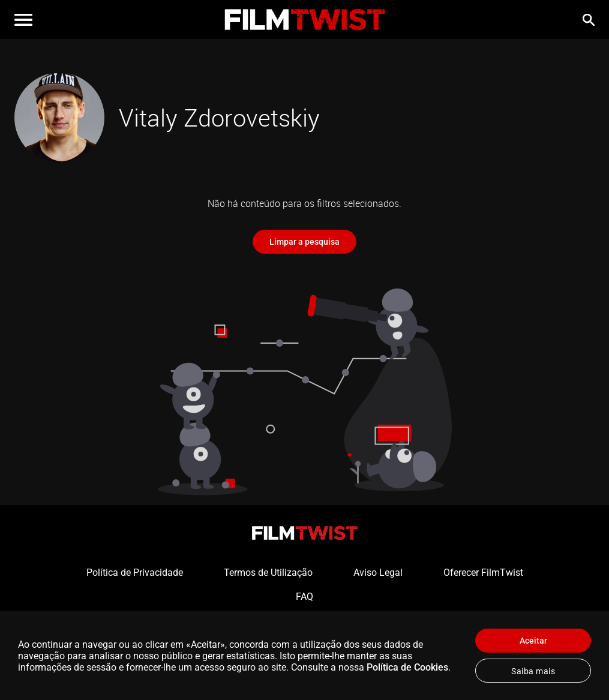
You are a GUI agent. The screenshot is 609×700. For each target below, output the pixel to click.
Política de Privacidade (135, 573)
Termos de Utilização (268, 573)
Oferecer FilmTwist (483, 573)
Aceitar (533, 641)
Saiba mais (533, 671)
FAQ (304, 597)
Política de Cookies (407, 667)
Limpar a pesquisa (304, 242)
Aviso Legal (378, 573)
